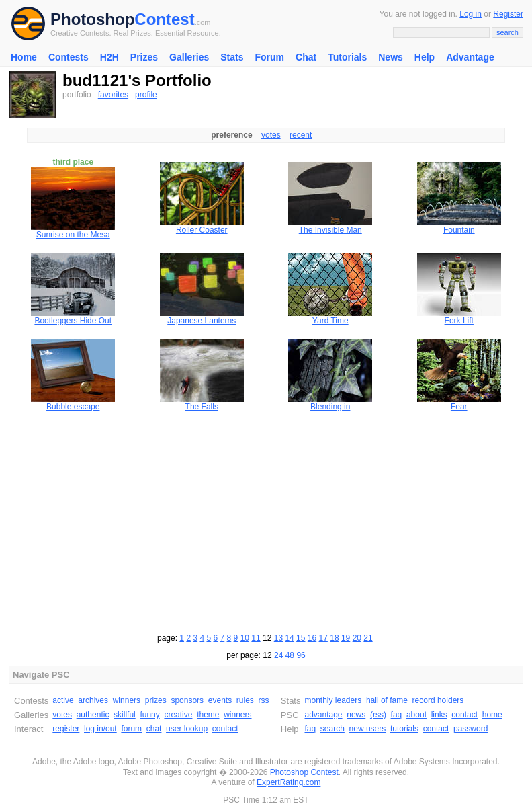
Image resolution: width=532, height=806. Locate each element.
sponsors (187, 700)
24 (278, 655)
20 (357, 638)
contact (225, 729)
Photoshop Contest (304, 772)
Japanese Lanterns (202, 321)
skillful (125, 715)
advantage (323, 715)
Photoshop (92, 19)
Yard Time (330, 321)
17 (323, 638)
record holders (438, 700)
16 (312, 638)
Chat (306, 57)
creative (178, 715)
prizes (156, 700)
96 (301, 655)
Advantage (470, 57)
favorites (113, 95)
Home (24, 57)
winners (127, 700)
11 (256, 638)
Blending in (330, 407)
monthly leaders (333, 700)
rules (245, 700)
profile (146, 95)
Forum (269, 57)
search (332, 729)
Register (508, 14)
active (63, 700)
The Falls (202, 407)
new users (368, 729)
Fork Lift (459, 321)
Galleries (189, 57)
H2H (109, 57)
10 (245, 638)
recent (301, 135)
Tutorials (347, 57)
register (66, 729)
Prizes (144, 57)
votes (271, 135)
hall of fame (387, 700)
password (471, 729)
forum (131, 729)
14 (289, 638)
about (416, 715)
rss (264, 700)
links (439, 715)
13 (278, 638)
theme (208, 715)
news (356, 715)
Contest (164, 19)
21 (368, 638)
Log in (471, 14)
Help (425, 57)
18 (334, 638)
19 (346, 638)
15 (301, 638)
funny (149, 715)
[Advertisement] (266, 520)
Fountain (459, 230)
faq (397, 715)
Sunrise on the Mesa (73, 235)
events (220, 700)
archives (93, 700)
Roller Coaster (202, 230)
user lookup (187, 729)
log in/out (100, 729)
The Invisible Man (330, 230)
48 (290, 655)
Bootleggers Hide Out (73, 321)
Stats (232, 57)
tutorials (404, 729)
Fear (459, 407)
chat (154, 729)
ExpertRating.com (289, 782)
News (391, 57)
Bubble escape (73, 407)
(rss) (378, 715)
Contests (69, 57)
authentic (93, 715)
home (492, 715)
